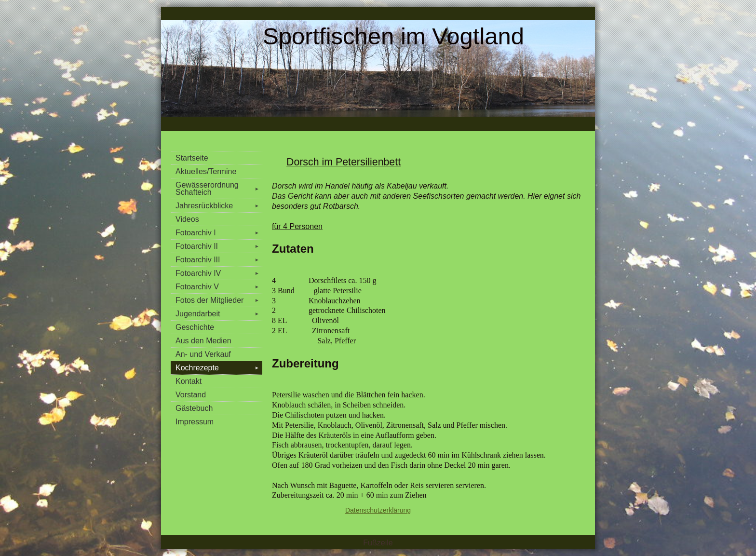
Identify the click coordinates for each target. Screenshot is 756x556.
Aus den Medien (203, 341)
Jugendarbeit (219, 314)
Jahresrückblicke (219, 206)
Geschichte (195, 327)
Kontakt (189, 381)
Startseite (192, 158)
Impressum (195, 422)
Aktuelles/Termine (206, 171)
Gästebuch (194, 408)
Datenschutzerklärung (378, 510)
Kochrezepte (219, 368)
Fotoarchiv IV (219, 273)
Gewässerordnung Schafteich (219, 189)
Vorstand (191, 395)
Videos (187, 219)
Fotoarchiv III (219, 260)
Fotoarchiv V (219, 287)
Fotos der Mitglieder (219, 300)
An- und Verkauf (203, 354)
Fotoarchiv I (219, 233)
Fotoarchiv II (219, 246)
